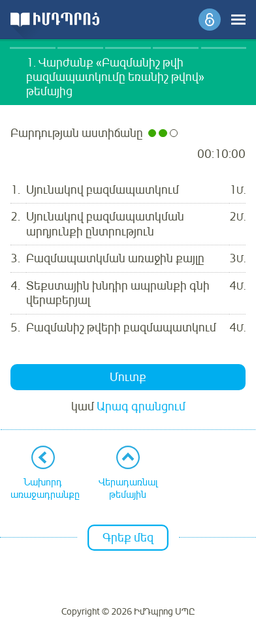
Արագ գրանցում (141, 406)
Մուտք (128, 377)
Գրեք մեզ (128, 538)
